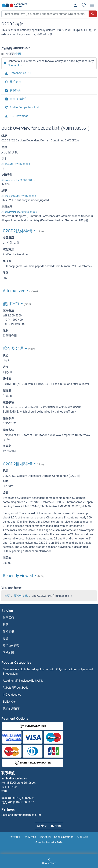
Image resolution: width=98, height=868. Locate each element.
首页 (7, 596)
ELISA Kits (9, 702)
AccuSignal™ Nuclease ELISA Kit (23, 681)
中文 (42, 826)
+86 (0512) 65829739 (21, 798)
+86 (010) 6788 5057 (21, 802)
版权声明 (30, 837)
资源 (6, 639)
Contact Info (15, 65)
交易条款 (82, 837)
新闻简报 (8, 632)
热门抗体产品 (11, 646)
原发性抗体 (21, 596)
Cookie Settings (64, 837)
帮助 (6, 625)
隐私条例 (45, 837)
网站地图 (8, 653)
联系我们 (8, 618)
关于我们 (16, 837)
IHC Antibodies (12, 695)
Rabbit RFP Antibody (16, 688)
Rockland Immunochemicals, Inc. (22, 815)
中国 (18, 54)
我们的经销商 (11, 709)
